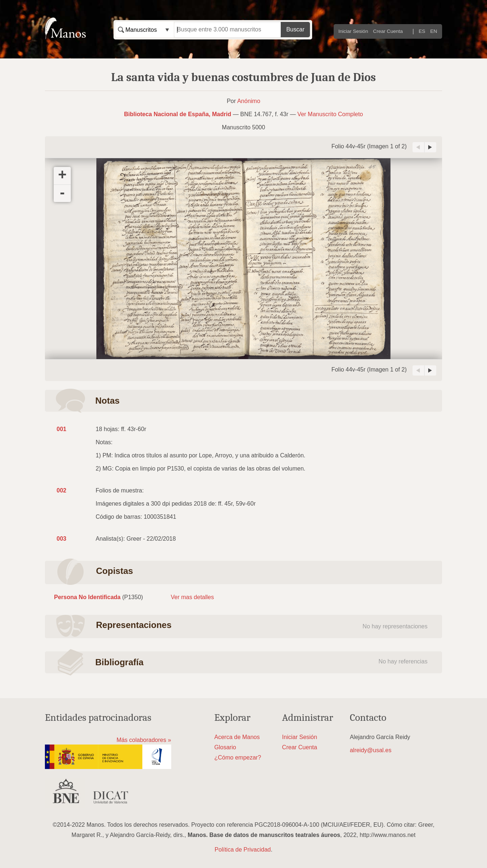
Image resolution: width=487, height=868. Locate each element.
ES (422, 31)
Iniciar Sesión (353, 31)
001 (62, 429)
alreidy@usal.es (371, 750)
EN (434, 31)
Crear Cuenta (388, 31)
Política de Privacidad (243, 850)
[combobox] (145, 30)
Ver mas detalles (192, 597)
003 (62, 539)
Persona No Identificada (87, 597)
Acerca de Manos (237, 737)
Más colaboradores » (144, 740)
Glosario (225, 747)
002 (62, 490)
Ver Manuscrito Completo (330, 114)
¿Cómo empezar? (238, 757)
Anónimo (249, 101)
